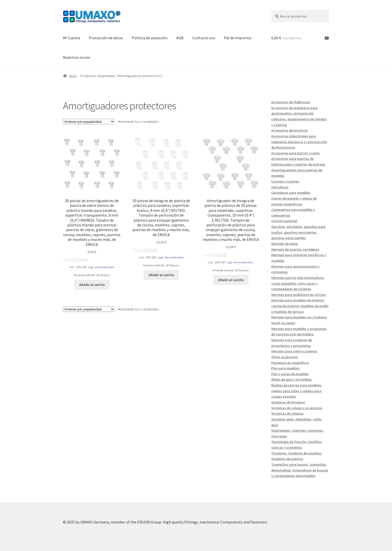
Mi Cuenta (71, 38)
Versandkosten (104, 267)
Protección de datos (106, 38)
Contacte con (204, 38)
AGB (180, 38)
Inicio (73, 76)
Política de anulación (150, 38)
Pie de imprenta (238, 38)
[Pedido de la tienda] (89, 122)
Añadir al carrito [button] (92, 285)
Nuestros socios (77, 57)
